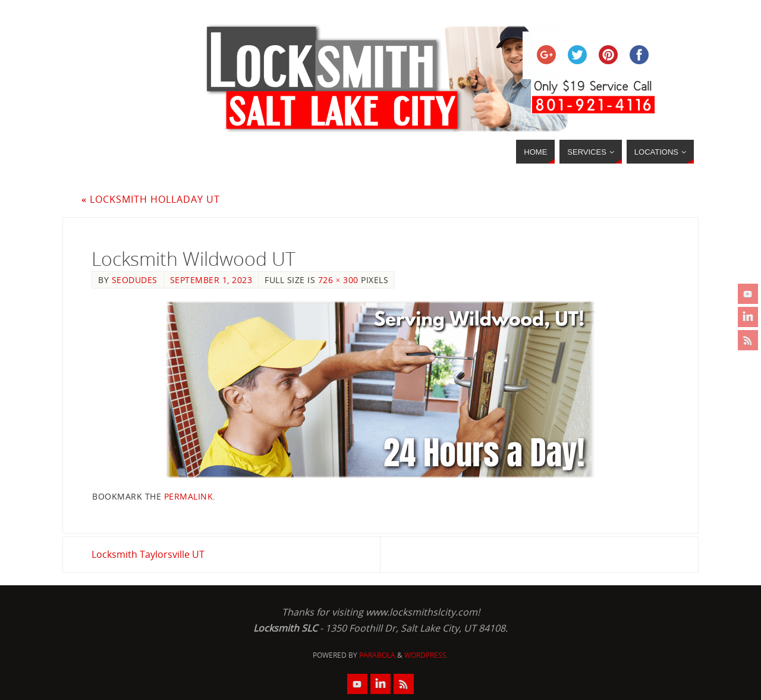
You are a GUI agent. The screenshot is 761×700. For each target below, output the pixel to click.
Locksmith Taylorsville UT (148, 554)
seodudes (135, 280)
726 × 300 (338, 280)
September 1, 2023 (211, 280)
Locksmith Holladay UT (151, 199)
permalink (189, 496)
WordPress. (426, 655)
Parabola (377, 655)
